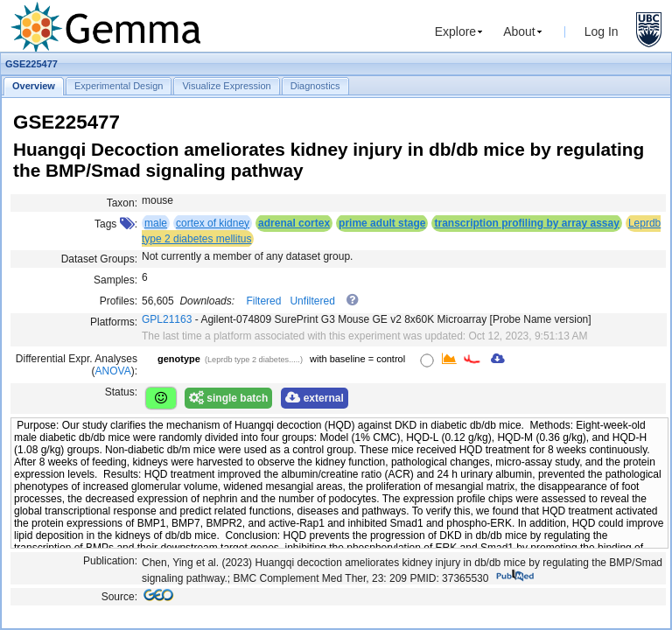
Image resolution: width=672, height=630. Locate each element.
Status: (121, 392)
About (519, 31)
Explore (455, 31)
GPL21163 (167, 319)
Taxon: (122, 203)
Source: (119, 597)
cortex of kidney (213, 223)
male (156, 223)
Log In (602, 31)
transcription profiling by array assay (526, 223)
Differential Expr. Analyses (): (77, 365)
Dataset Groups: (99, 259)
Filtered (263, 301)
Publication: (110, 561)
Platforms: (114, 322)
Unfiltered (312, 301)
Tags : (116, 224)
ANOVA (113, 371)
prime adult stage (382, 223)
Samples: (115, 280)
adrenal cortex (294, 223)
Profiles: (119, 301)
